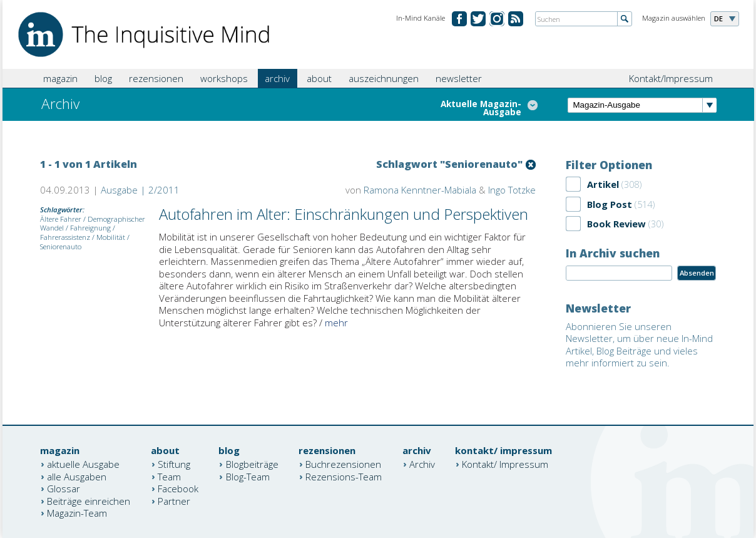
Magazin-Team (77, 513)
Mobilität (111, 237)
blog (103, 78)
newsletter (459, 78)
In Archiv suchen (613, 253)
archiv (277, 78)
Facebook (178, 489)
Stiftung (174, 464)
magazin (60, 78)
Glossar (64, 489)
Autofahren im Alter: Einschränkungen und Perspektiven (344, 214)
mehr (336, 323)
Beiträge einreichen (89, 500)
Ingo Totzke (512, 190)
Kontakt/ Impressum (505, 464)
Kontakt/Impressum (671, 78)
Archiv (422, 464)
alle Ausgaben (77, 476)
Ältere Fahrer (61, 219)
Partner (174, 500)
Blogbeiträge (252, 464)
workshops (224, 78)
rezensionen (156, 78)
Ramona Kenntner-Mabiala (420, 190)
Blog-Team (248, 476)
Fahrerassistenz (65, 237)
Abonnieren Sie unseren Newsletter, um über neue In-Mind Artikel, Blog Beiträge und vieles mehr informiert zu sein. (639, 345)
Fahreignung (90, 228)
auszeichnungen (384, 78)
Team (169, 476)
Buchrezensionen (343, 464)
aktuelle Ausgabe (83, 464)
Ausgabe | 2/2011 (140, 190)
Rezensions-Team (344, 476)
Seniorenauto (61, 246)
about (319, 78)
